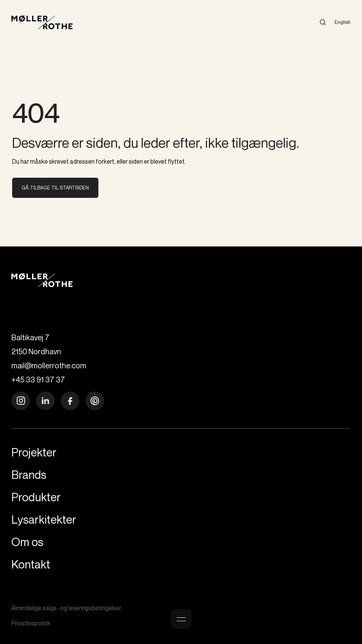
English (343, 22)
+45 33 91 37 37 (38, 380)
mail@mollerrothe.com (49, 365)
